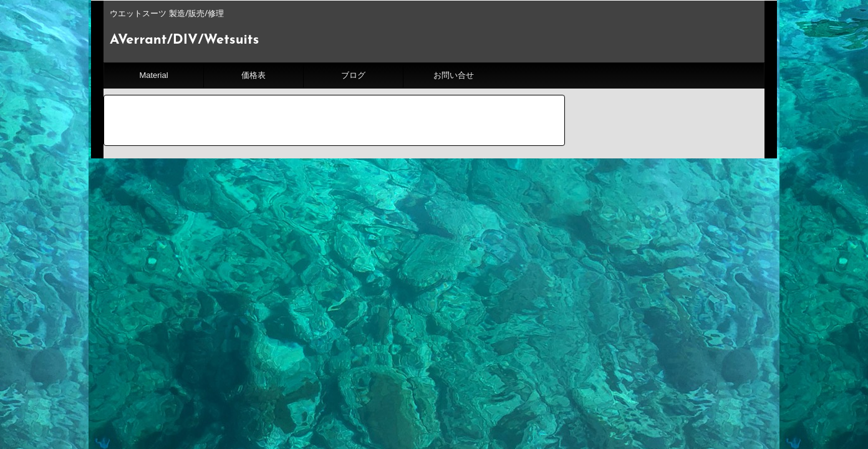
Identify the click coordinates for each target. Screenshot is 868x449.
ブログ (353, 75)
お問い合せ (454, 75)
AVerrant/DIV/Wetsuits (184, 40)
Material (153, 75)
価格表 (253, 75)
